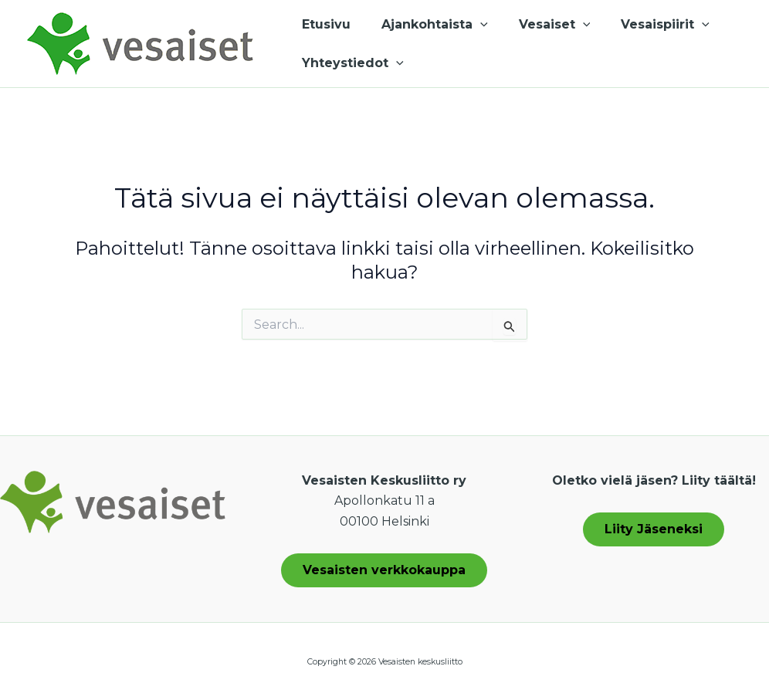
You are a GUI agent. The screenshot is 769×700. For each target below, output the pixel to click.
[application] (471, 25)
